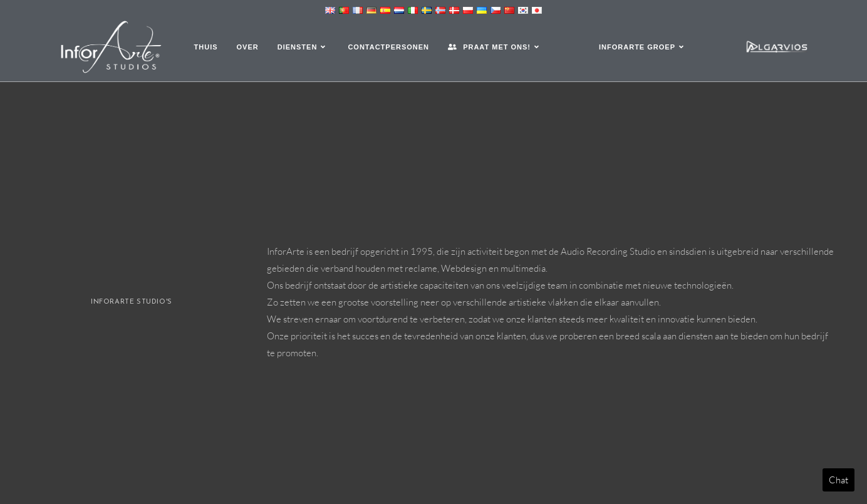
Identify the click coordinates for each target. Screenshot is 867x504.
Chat (838, 480)
